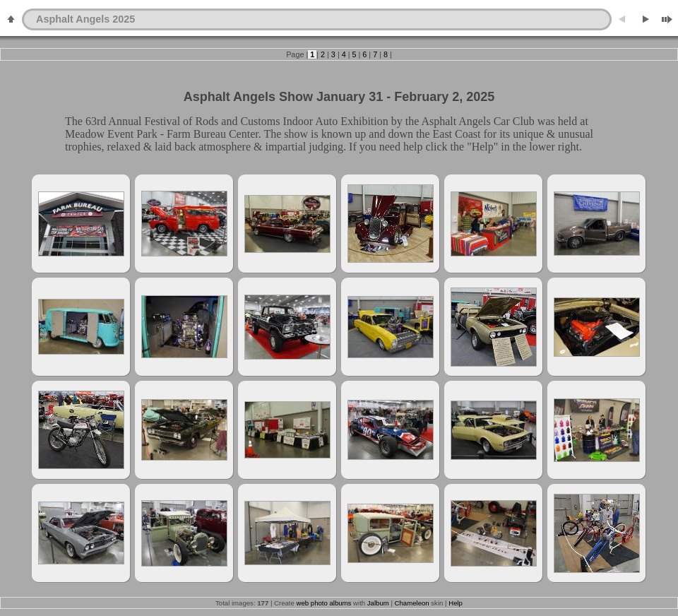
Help (456, 603)
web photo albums (324, 603)
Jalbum (378, 603)
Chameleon (412, 603)
